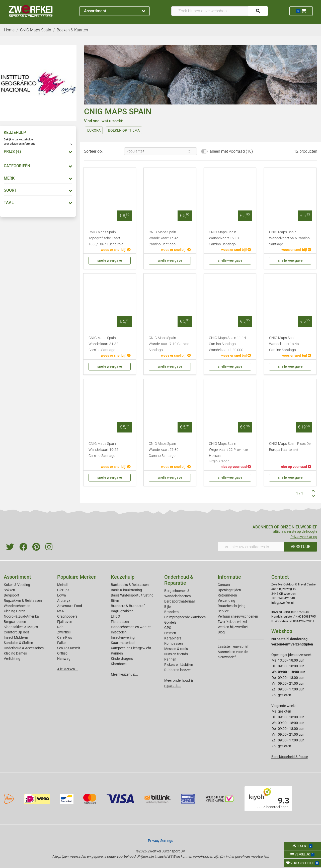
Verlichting (12, 659)
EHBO (115, 616)
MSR (61, 611)
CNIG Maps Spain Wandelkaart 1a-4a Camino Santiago (284, 344)
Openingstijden (229, 590)
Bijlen (115, 601)
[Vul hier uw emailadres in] (251, 547)
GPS (168, 628)
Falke (61, 643)
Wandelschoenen (17, 606)
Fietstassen (120, 622)
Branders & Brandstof (128, 606)
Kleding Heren (15, 611)
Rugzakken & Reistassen (23, 601)
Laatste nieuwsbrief (233, 646)
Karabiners (173, 638)
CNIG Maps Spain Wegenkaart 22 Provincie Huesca (230, 453)
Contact (224, 585)
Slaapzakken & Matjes (21, 627)
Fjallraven (65, 622)
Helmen (170, 633)
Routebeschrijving (232, 606)
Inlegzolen (119, 632)
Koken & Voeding (17, 585)
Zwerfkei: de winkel (232, 622)
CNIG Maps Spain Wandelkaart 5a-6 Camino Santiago (289, 238)
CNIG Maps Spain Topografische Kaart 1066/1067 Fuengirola (106, 238)
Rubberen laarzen (178, 670)
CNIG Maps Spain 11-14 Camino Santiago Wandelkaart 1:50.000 (227, 344)
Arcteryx (64, 601)
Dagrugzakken (122, 611)
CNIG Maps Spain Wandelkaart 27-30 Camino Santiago (164, 450)
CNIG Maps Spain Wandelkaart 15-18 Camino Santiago (224, 238)
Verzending (226, 601)
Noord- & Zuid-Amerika (21, 616)
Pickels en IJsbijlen (179, 665)
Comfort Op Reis (17, 632)
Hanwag (64, 659)
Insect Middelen (16, 637)
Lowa (62, 595)
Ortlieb (62, 653)
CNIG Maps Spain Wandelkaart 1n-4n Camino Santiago (164, 238)
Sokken (9, 590)
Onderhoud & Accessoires (24, 648)
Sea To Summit (69, 648)
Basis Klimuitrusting (126, 590)
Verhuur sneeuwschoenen (238, 616)
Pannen (170, 659)
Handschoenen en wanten (131, 627)
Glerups (63, 590)
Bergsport (12, 595)
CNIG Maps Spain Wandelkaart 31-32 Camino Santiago (103, 344)
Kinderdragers (122, 659)
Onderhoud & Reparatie (179, 580)
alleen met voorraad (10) (231, 151)
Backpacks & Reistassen (130, 585)
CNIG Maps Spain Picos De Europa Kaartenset (290, 447)
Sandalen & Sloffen (18, 643)
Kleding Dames (15, 653)
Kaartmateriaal (123, 643)
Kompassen (174, 643)
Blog (221, 632)
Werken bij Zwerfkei (233, 627)
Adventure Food (70, 606)
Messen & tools (176, 649)
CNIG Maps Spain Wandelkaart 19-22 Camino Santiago (103, 450)
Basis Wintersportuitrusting (132, 595)
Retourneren (227, 595)
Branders (171, 612)
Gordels (170, 622)
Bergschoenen (15, 622)
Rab (60, 627)
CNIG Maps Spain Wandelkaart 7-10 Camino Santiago (169, 344)
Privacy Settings (160, 841)
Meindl (62, 585)
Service (223, 611)
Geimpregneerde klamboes (185, 617)
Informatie (229, 577)
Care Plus (65, 637)
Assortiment (115, 11)
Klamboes (119, 664)
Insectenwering (123, 637)
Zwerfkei (64, 632)
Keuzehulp (123, 577)
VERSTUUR (301, 547)
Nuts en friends (176, 654)
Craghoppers (67, 616)
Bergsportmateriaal (179, 601)
